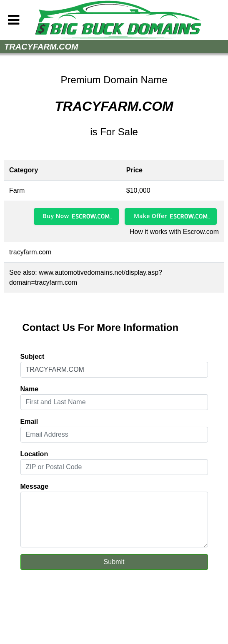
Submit (114, 562)
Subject (33, 357)
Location (34, 454)
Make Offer (150, 216)
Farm (17, 190)
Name (30, 389)
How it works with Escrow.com (174, 232)
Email (29, 421)
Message (35, 486)
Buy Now (56, 216)
